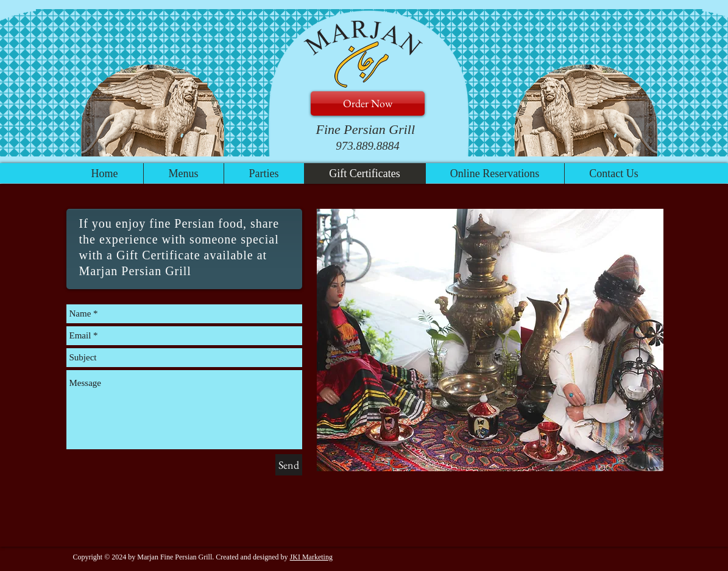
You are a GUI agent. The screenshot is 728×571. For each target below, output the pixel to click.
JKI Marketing (311, 557)
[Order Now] (368, 103)
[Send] (289, 465)
